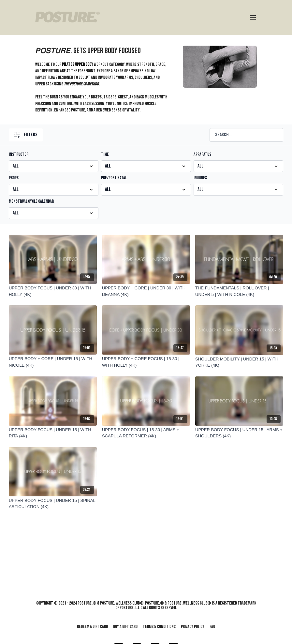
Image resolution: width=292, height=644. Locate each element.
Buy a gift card (125, 627)
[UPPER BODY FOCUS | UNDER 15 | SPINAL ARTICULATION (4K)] (53, 504)
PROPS (14, 178)
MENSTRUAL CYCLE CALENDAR (31, 201)
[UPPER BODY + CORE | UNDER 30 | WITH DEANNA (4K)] (146, 291)
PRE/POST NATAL (114, 178)
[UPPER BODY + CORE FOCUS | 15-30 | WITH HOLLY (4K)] (146, 362)
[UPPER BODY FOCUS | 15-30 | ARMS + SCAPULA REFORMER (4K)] (146, 433)
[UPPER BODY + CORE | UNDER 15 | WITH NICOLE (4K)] (53, 362)
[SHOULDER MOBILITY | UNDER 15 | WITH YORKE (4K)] (239, 362)
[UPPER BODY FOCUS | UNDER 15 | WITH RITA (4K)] (53, 433)
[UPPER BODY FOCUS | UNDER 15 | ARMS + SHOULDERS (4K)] (239, 433)
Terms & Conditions (159, 627)
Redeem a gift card (92, 627)
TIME (105, 154)
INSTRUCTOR (19, 154)
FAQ (212, 627)
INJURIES (200, 178)
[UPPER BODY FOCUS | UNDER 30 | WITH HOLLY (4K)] (53, 291)
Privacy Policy (193, 627)
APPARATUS (202, 154)
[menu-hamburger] (253, 18)
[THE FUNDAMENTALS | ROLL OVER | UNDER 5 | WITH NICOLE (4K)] (239, 291)
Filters (26, 135)
